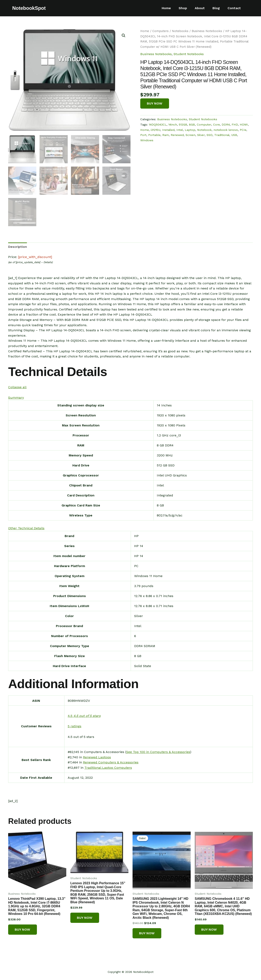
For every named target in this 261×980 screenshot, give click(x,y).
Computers (160, 31)
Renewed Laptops (97, 757)
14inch (173, 125)
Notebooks (180, 31)
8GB (192, 125)
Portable (154, 135)
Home (172, 8)
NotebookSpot (29, 8)
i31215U (155, 130)
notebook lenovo (226, 130)
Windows (147, 141)
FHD (235, 125)
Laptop (190, 130)
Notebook (204, 130)
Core (216, 125)
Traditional (222, 135)
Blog (218, 8)
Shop (187, 8)
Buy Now (155, 104)
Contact (235, 8)
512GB (183, 125)
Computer (204, 125)
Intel (180, 130)
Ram (166, 135)
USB (234, 135)
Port (143, 135)
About (203, 8)
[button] (17, 387)
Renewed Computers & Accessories (111, 762)
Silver (201, 135)
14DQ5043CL (158, 125)
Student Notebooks (189, 54)
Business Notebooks (207, 31)
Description (18, 246)
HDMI (244, 125)
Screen (190, 135)
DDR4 (226, 125)
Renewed (177, 135)
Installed (168, 130)
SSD (210, 135)
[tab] (18, 246)
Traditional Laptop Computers (108, 767)
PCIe (243, 130)
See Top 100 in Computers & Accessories (158, 751)
